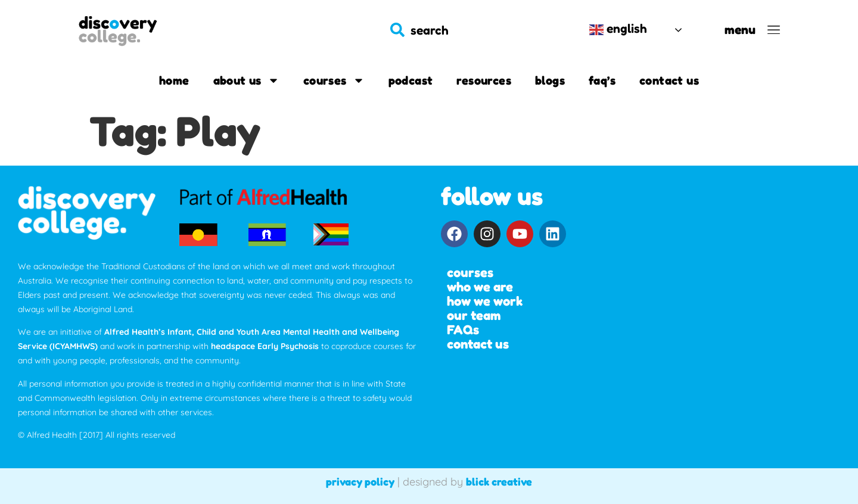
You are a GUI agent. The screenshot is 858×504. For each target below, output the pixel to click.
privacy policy (360, 481)
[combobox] (477, 30)
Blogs (550, 80)
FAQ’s (602, 80)
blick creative (499, 481)
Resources (484, 80)
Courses (334, 80)
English (618, 29)
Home (174, 80)
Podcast (411, 80)
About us (246, 80)
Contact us (669, 80)
